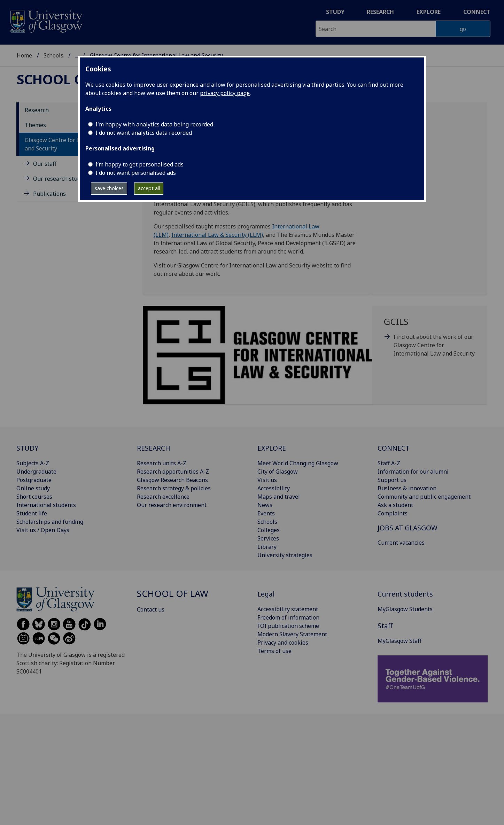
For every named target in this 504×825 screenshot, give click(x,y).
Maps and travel (279, 497)
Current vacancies (401, 543)
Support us (392, 480)
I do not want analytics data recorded (144, 133)
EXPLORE (272, 448)
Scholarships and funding (50, 522)
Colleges (269, 530)
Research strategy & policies (174, 488)
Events (266, 513)
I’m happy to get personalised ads (139, 164)
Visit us (267, 480)
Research (380, 12)
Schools (53, 55)
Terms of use (274, 651)
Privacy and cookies (283, 643)
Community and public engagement (424, 497)
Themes (35, 125)
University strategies (285, 555)
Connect (477, 12)
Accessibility (274, 488)
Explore (429, 12)
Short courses (34, 497)
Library (267, 547)
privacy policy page (225, 93)
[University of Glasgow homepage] (46, 21)
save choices (109, 188)
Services (268, 538)
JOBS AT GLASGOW (408, 528)
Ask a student (395, 505)
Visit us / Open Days (43, 530)
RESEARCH (154, 448)
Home (24, 55)
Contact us (151, 609)
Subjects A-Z (33, 463)
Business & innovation (407, 488)
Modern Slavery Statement (292, 634)
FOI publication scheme (288, 626)
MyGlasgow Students (405, 609)
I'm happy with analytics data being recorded (154, 124)
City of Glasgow (278, 472)
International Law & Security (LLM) (217, 235)
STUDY (27, 448)
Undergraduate (36, 472)
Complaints (393, 513)
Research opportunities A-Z (173, 472)
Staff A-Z (389, 463)
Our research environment (172, 505)
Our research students (63, 179)
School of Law (70, 79)
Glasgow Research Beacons (172, 480)
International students (46, 505)
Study (335, 12)
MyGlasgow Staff (400, 641)
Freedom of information (288, 617)
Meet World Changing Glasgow (298, 463)
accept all (149, 188)
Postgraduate (34, 480)
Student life (32, 513)
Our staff (45, 164)
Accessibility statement (288, 609)
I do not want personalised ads (136, 173)
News (265, 505)
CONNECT (394, 448)
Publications (49, 194)
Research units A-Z (162, 463)
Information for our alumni (413, 472)
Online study (33, 488)
